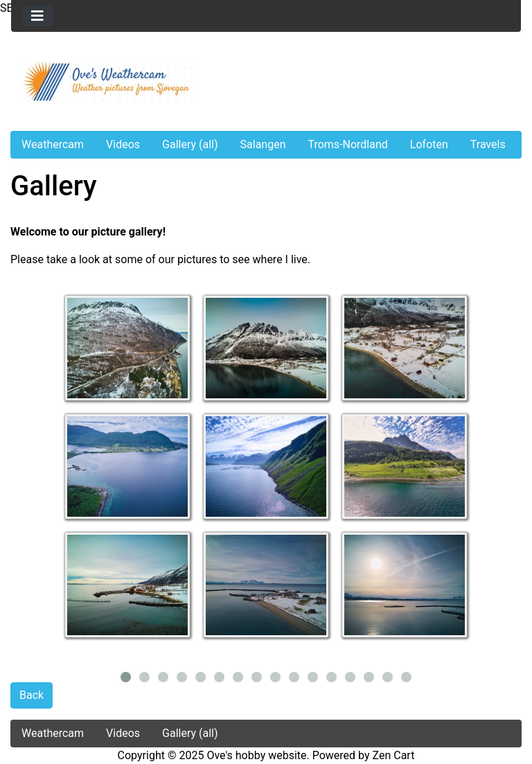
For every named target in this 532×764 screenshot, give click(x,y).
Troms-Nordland (347, 144)
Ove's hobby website (256, 755)
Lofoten (429, 144)
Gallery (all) (190, 144)
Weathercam (53, 144)
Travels (488, 144)
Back (32, 695)
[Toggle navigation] (37, 16)
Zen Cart (394, 755)
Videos (123, 144)
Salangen (263, 144)
